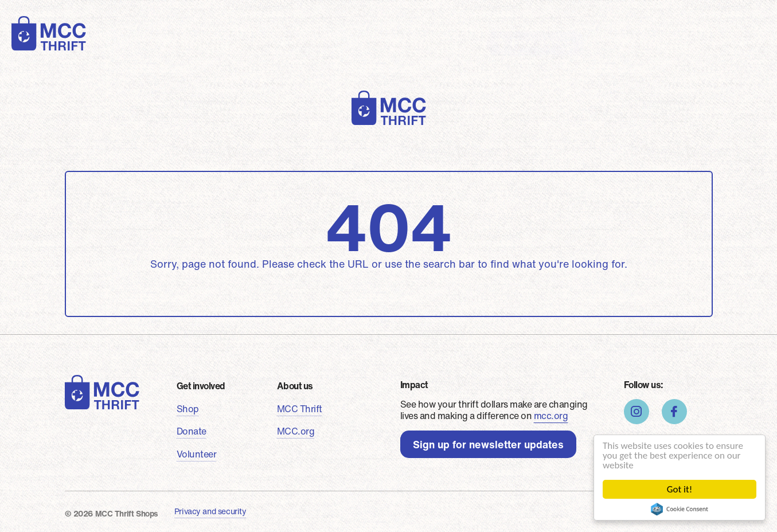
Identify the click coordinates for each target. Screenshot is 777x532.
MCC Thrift (300, 409)
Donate (258, 43)
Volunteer (321, 43)
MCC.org (296, 431)
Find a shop (542, 43)
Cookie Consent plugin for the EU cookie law (680, 509)
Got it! (680, 489)
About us (445, 43)
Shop (207, 43)
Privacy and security (210, 511)
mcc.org (551, 416)
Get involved (201, 386)
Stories (384, 43)
